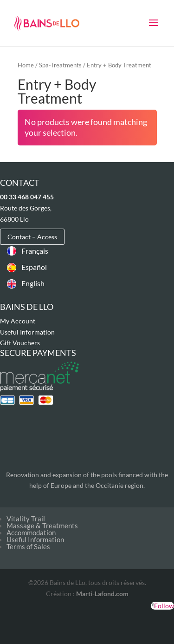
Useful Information (27, 332)
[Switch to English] (28, 284)
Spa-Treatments (60, 65)
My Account (18, 321)
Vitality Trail (26, 519)
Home (26, 65)
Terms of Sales (28, 546)
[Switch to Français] (28, 251)
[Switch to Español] (28, 267)
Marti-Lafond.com (102, 594)
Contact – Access (32, 237)
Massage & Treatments (42, 526)
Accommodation (31, 532)
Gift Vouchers (20, 343)
